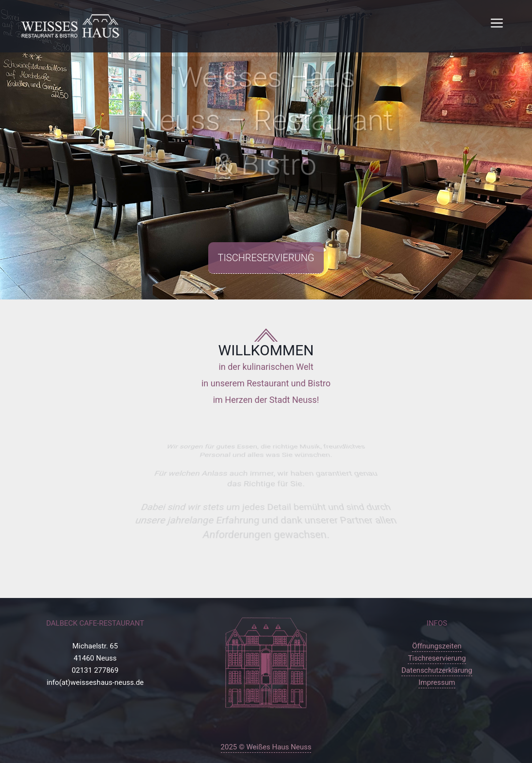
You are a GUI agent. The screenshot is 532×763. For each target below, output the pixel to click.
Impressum (437, 682)
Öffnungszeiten (437, 646)
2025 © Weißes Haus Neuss (266, 747)
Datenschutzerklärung (437, 670)
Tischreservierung (266, 258)
